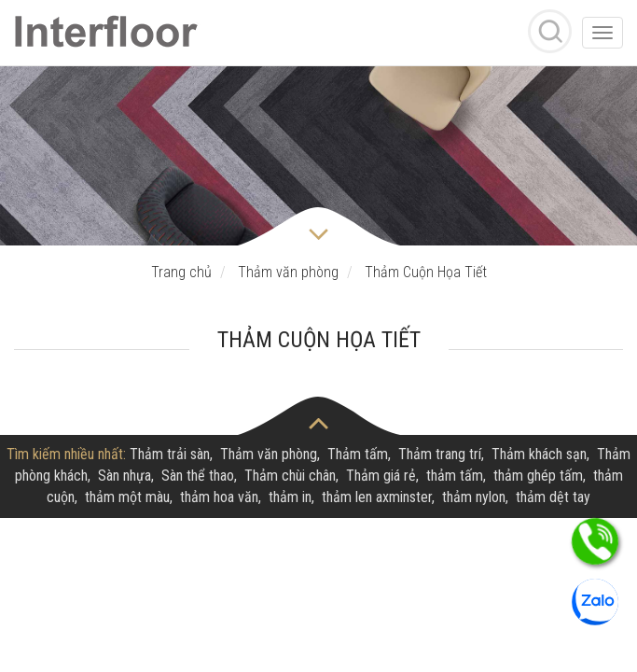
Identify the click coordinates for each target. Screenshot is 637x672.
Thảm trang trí (440, 454)
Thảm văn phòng (269, 454)
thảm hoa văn (219, 497)
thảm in (290, 497)
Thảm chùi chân (290, 476)
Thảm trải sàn (170, 454)
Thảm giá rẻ (381, 476)
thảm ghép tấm (538, 476)
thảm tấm (455, 476)
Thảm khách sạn (539, 454)
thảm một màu (127, 497)
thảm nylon (474, 497)
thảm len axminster (377, 497)
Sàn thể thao (198, 476)
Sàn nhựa (125, 476)
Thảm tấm (358, 454)
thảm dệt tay (553, 497)
